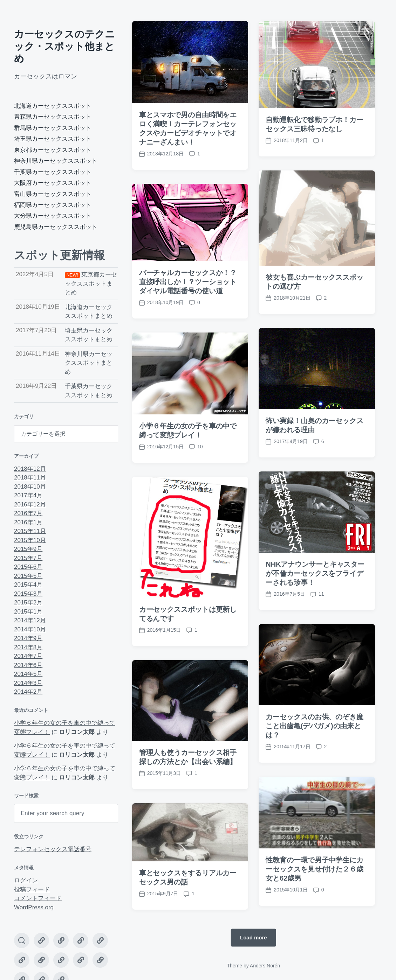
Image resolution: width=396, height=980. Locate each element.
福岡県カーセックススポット (53, 205)
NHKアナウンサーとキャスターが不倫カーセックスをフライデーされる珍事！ (315, 597)
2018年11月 (30, 478)
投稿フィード (32, 890)
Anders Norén (265, 966)
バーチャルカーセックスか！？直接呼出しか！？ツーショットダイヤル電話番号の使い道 (188, 282)
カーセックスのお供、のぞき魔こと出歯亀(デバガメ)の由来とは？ (315, 750)
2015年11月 (30, 531)
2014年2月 (28, 692)
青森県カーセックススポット (53, 117)
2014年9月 (28, 638)
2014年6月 (28, 665)
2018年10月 (30, 487)
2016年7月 (28, 513)
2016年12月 (30, 505)
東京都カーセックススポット (53, 150)
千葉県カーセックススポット (53, 172)
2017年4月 (28, 495)
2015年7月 (28, 558)
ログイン (26, 880)
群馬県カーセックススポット (53, 128)
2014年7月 (28, 656)
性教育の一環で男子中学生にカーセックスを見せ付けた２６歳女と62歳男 (315, 894)
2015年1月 (28, 612)
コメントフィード (38, 898)
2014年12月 (30, 620)
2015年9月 (28, 549)
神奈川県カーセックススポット (56, 161)
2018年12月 (30, 469)
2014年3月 (28, 683)
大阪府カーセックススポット (53, 183)
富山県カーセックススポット (53, 194)
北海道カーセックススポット (53, 106)
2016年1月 (28, 522)
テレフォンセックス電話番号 (53, 849)
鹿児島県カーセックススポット (56, 227)
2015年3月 (28, 594)
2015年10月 (30, 540)
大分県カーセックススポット (53, 216)
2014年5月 (28, 674)
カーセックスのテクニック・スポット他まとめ (64, 46)
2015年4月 (28, 585)
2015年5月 (28, 576)
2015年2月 (28, 603)
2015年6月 (28, 567)
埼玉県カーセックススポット (53, 139)
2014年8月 (28, 647)
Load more (254, 937)
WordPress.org (34, 907)
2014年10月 (30, 629)
